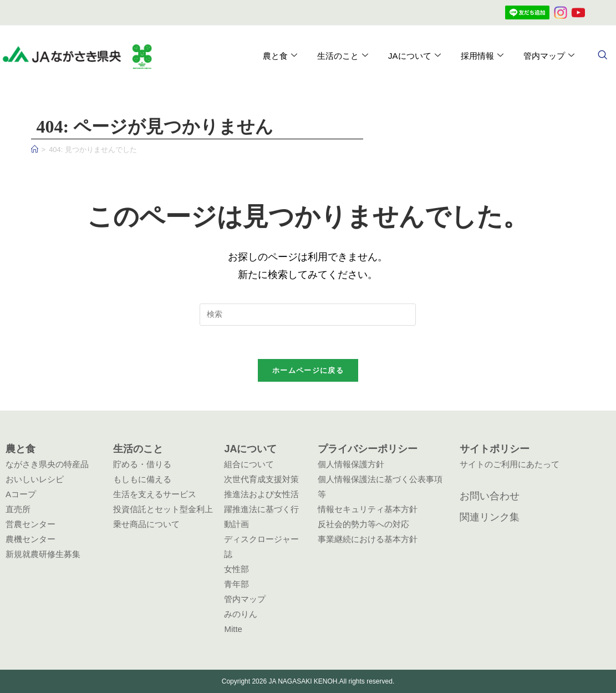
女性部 (236, 569)
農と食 (279, 56)
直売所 (18, 509)
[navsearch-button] (602, 56)
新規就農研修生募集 (43, 554)
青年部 (236, 584)
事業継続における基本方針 (368, 539)
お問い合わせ (490, 496)
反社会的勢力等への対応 (363, 524)
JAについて (414, 56)
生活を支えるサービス (155, 494)
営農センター (30, 524)
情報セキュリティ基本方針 (368, 509)
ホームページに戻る (308, 371)
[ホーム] (35, 150)
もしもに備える (142, 479)
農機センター (30, 539)
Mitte (233, 629)
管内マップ (548, 56)
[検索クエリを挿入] (308, 315)
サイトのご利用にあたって (510, 464)
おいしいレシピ (35, 479)
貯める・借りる (142, 464)
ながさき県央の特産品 (47, 464)
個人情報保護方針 (351, 464)
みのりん (241, 614)
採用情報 (482, 56)
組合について (249, 464)
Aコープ (21, 494)
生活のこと (342, 56)
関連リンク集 (490, 517)
